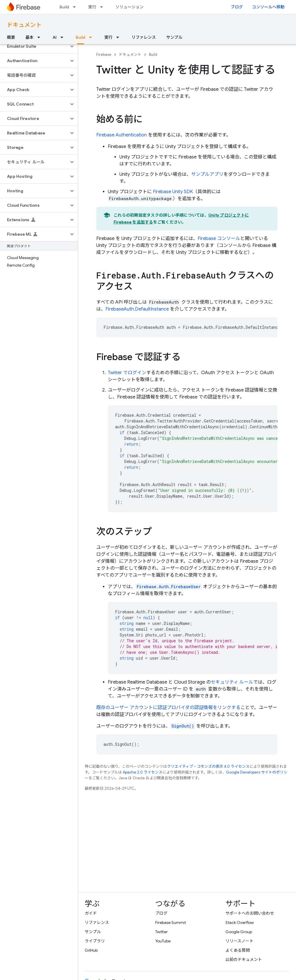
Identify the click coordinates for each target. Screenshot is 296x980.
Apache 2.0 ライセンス (143, 772)
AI (55, 37)
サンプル (174, 37)
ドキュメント (24, 25)
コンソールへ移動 (268, 7)
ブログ (237, 7)
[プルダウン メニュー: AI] (64, 37)
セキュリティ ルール (232, 682)
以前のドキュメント (244, 959)
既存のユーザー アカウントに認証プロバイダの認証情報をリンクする (168, 708)
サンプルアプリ (207, 174)
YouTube (163, 941)
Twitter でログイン (127, 373)
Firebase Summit (171, 922)
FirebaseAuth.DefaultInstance (137, 309)
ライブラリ (95, 941)
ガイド (91, 913)
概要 (11, 37)
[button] (34, 46)
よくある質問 (238, 950)
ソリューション (129, 7)
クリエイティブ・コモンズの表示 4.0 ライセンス (208, 766)
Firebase (104, 55)
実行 (92, 7)
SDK (173, 192)
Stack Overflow (240, 922)
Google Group (239, 932)
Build (64, 7)
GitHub (91, 950)
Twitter (161, 932)
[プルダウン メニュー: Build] (76, 7)
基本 (29, 37)
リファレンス (144, 37)
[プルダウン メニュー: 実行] (103, 7)
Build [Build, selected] (81, 37)
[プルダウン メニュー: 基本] (40, 37)
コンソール (219, 239)
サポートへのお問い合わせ (250, 913)
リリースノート (239, 941)
